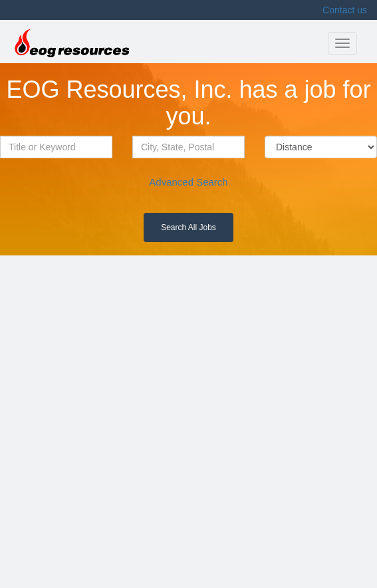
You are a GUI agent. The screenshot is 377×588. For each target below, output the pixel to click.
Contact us (345, 10)
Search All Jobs (188, 227)
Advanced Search (188, 182)
